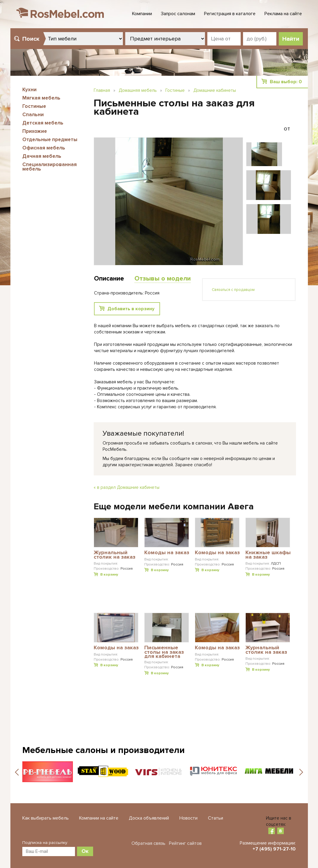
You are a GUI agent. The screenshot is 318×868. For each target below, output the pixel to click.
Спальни (33, 115)
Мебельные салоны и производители (104, 750)
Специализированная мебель (50, 167)
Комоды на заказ (167, 553)
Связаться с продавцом (233, 290)
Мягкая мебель (41, 98)
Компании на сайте (99, 818)
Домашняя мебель (138, 90)
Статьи (216, 818)
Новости (188, 818)
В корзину (109, 575)
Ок (85, 851)
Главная (102, 90)
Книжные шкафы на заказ (268, 555)
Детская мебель (43, 123)
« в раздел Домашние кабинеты (127, 487)
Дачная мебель (42, 156)
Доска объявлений (149, 818)
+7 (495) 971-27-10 (274, 849)
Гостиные (34, 106)
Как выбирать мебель (46, 818)
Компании (142, 14)
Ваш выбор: (286, 82)
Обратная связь (148, 843)
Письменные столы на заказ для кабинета (164, 652)
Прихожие (35, 131)
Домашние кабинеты (215, 90)
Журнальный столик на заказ (115, 555)
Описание (109, 279)
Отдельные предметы (50, 140)
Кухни (29, 90)
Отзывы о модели (163, 279)
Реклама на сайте (283, 14)
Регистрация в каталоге (230, 14)
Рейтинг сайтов (185, 843)
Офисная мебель (44, 148)
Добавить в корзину (131, 309)
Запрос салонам (178, 14)
